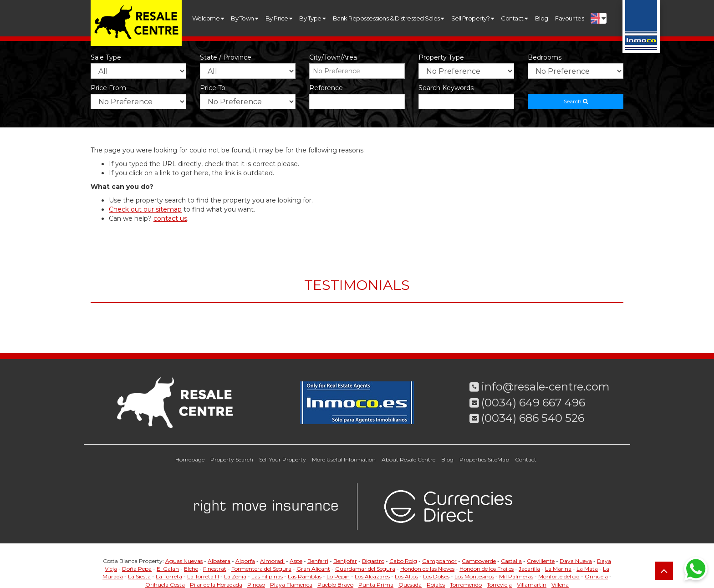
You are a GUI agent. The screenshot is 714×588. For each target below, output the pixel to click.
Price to (213, 88)
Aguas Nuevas (184, 561)
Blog (542, 18)
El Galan (168, 569)
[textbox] (359, 71)
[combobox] (357, 71)
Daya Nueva (576, 561)
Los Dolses (436, 576)
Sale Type (106, 57)
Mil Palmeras (516, 576)
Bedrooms (545, 57)
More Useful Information (344, 459)
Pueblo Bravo (335, 585)
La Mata (587, 569)
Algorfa (245, 561)
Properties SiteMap (484, 459)
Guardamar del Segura (365, 569)
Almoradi (272, 561)
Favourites (569, 18)
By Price (279, 18)
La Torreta (169, 576)
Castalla (511, 561)
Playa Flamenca (291, 585)
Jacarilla (529, 569)
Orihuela (596, 576)
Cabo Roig (403, 561)
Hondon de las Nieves (427, 569)
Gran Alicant (313, 569)
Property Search (232, 459)
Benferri (318, 561)
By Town (244, 18)
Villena (560, 585)
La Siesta (139, 576)
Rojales (436, 585)
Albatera (219, 561)
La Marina (558, 569)
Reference (326, 88)
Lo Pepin (338, 576)
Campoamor (439, 561)
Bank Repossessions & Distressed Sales (388, 18)
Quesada (410, 585)
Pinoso (256, 585)
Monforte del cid (559, 576)
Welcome (208, 18)
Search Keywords (446, 88)
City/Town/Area (333, 57)
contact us (170, 218)
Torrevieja (499, 585)
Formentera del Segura (261, 569)
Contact (514, 18)
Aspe (296, 561)
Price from (108, 88)
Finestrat (215, 569)
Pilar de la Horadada (216, 585)
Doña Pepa (137, 569)
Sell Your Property (283, 459)
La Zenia (235, 576)
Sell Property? (473, 18)
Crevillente (541, 561)
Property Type (441, 57)
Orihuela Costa (165, 585)
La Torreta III (203, 576)
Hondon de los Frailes (487, 569)
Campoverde (479, 561)
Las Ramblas (305, 576)
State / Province (226, 57)
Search (576, 101)
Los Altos (406, 576)
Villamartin (532, 585)
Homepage (190, 459)
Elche (191, 569)
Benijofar (345, 561)
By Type (312, 18)
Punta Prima (376, 585)
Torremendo (466, 585)
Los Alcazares (372, 576)
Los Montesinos (474, 576)
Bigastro (373, 561)
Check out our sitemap (145, 209)
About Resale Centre (408, 459)
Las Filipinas (267, 576)
